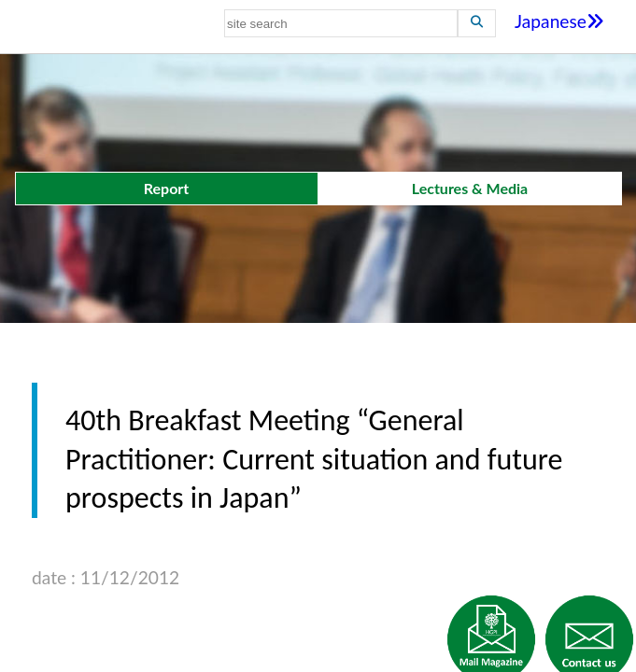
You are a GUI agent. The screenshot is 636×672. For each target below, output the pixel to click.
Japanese (559, 21)
